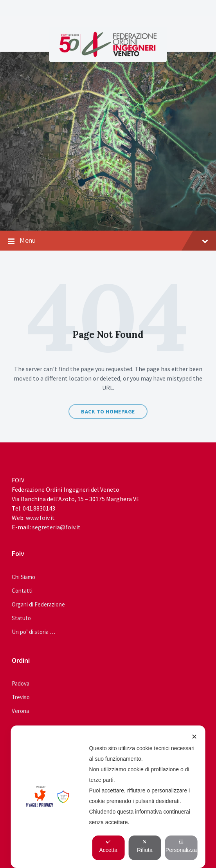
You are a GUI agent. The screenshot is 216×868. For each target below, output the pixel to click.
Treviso (21, 697)
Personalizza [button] (181, 846)
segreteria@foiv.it (56, 527)
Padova (21, 683)
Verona (20, 711)
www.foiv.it (40, 518)
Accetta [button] (108, 846)
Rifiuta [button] (145, 846)
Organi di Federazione (38, 604)
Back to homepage (108, 411)
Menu (108, 241)
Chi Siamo (23, 577)
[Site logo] (108, 55)
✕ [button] (194, 737)
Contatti (22, 591)
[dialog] (108, 797)
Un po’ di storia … (33, 632)
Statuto (21, 618)
